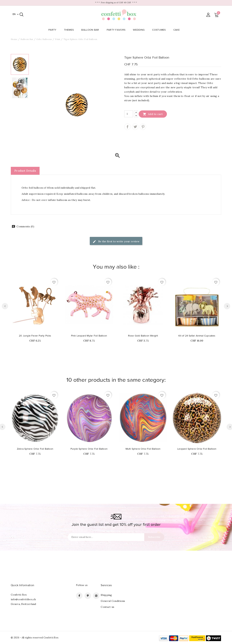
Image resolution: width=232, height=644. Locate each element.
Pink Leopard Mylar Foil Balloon (89, 336)
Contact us (107, 607)
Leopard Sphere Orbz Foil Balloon (197, 449)
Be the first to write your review (116, 242)
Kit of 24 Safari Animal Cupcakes (197, 336)
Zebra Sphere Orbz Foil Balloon (35, 449)
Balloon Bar (91, 30)
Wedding (140, 30)
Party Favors (117, 30)
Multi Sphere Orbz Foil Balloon (143, 449)
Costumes (160, 30)
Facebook (79, 596)
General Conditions (113, 601)
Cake (178, 30)
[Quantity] (129, 114)
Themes (70, 30)
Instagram (96, 596)
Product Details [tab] (25, 171)
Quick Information (22, 585)
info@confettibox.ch (23, 599)
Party (54, 30)
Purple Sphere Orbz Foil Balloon (89, 449)
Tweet (135, 127)
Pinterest (143, 127)
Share (127, 127)
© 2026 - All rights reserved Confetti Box (35, 638)
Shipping (106, 595)
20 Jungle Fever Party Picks (35, 336)
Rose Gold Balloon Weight (143, 336)
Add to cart (153, 114)
